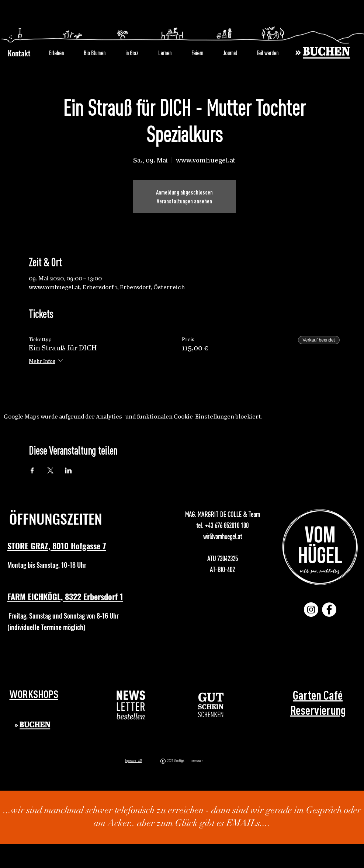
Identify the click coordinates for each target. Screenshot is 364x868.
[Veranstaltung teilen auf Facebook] (32, 470)
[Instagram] (311, 610)
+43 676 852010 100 (227, 525)
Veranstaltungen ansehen (184, 201)
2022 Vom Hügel (177, 761)
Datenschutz (197, 761)
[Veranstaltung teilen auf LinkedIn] (68, 470)
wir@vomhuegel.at (223, 536)
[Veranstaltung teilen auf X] (50, 470)
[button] (131, 705)
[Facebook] (329, 610)
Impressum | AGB (134, 761)
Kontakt (19, 53)
